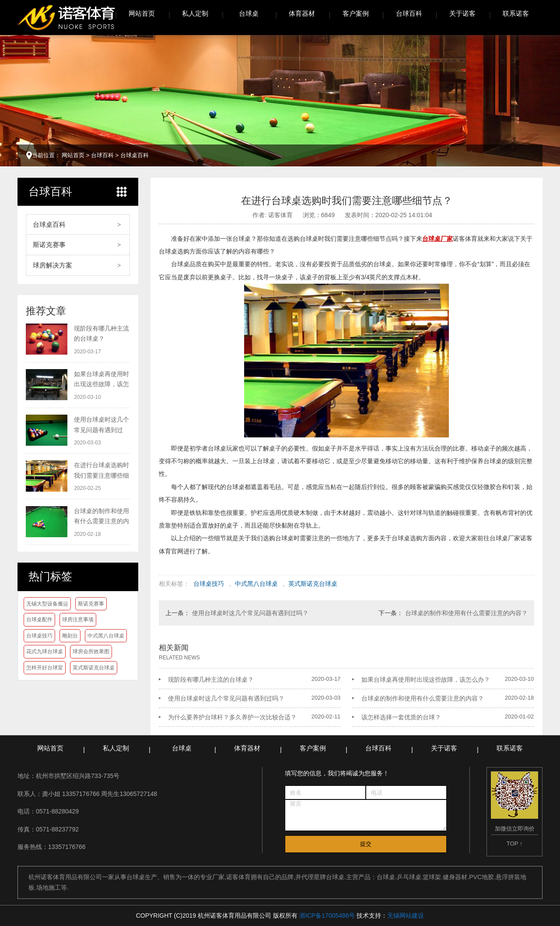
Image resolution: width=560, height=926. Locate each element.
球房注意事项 (78, 620)
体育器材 (302, 13)
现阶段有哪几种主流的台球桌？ (211, 680)
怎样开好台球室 (45, 668)
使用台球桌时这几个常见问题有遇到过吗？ (250, 613)
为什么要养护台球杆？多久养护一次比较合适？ (232, 717)
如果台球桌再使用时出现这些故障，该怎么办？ (426, 680)
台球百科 (409, 13)
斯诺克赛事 (49, 245)
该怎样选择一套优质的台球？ (401, 717)
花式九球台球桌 (45, 651)
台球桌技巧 (39, 636)
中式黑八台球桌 (106, 636)
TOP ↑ (514, 843)
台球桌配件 (39, 620)
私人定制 (195, 13)
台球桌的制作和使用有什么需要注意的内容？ (466, 613)
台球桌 (249, 13)
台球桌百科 (135, 155)
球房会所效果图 (91, 651)
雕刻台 (70, 636)
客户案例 (356, 13)
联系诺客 (516, 13)
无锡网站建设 (406, 915)
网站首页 (142, 13)
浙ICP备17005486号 (327, 915)
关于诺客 (462, 13)
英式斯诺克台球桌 (94, 668)
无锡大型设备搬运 (47, 604)
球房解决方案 (52, 265)
